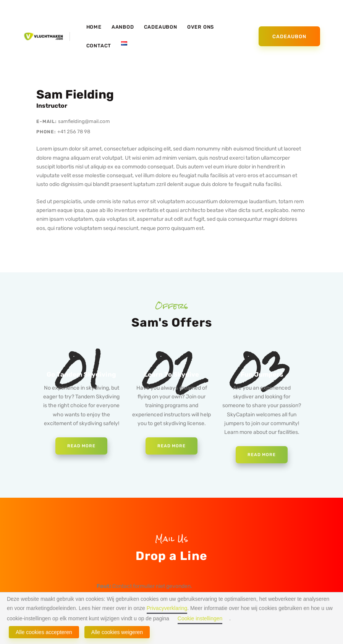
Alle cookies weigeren (117, 632)
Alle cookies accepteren (44, 632)
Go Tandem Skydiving (82, 376)
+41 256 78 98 (74, 132)
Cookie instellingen (200, 618)
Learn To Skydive (171, 376)
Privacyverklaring (167, 608)
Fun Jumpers (262, 376)
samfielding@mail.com (85, 121)
